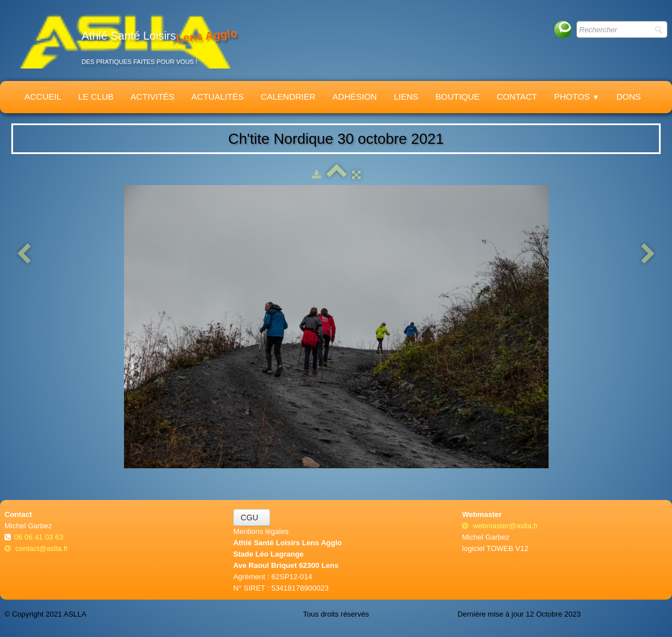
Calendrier (288, 97)
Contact (517, 97)
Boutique (457, 97)
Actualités (218, 97)
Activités (153, 97)
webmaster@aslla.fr (500, 526)
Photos (577, 97)
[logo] (125, 40)
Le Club (96, 97)
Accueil (43, 97)
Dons (629, 97)
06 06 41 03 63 (40, 537)
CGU (252, 518)
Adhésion (354, 97)
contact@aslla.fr (36, 548)
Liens (406, 97)
